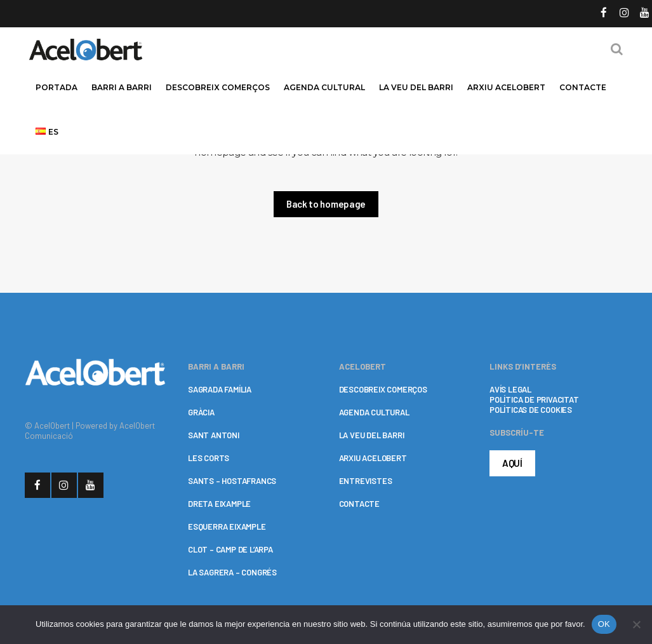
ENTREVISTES (366, 481)
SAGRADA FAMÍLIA (220, 389)
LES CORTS (209, 458)
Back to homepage (326, 204)
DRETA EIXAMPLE (219, 504)
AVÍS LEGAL (510, 389)
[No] (636, 624)
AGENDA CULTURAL (374, 412)
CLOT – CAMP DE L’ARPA (230, 549)
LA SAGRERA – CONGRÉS (232, 572)
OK (604, 624)
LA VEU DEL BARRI (372, 435)
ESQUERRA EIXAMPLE (227, 527)
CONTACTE (359, 504)
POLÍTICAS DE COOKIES (531, 410)
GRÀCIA (201, 412)
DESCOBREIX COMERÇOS (383, 389)
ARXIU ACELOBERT (373, 458)
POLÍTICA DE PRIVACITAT (534, 399)
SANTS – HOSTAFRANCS (232, 481)
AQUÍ (512, 463)
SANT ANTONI (214, 435)
